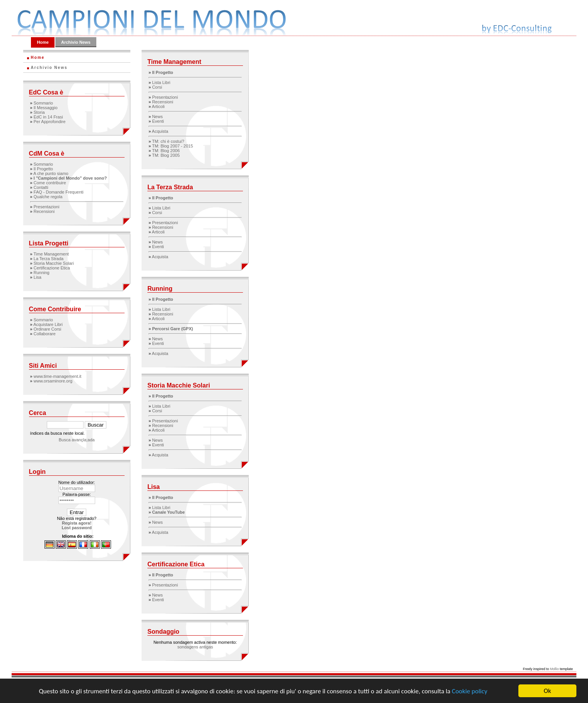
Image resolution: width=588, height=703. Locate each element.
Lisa (38, 277)
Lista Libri (161, 82)
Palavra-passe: (77, 494)
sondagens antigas (195, 647)
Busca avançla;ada (77, 440)
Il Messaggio (46, 108)
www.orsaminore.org (53, 381)
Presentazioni (47, 207)
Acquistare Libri (48, 324)
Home (43, 42)
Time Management (51, 254)
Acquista (160, 131)
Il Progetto (43, 169)
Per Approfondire (50, 122)
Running (42, 273)
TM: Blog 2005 (166, 155)
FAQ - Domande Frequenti (59, 192)
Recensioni (44, 211)
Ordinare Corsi (48, 329)
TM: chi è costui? (168, 141)
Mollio (555, 669)
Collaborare (45, 334)
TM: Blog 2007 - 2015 (173, 146)
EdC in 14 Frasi (48, 117)
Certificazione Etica (52, 268)
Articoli (158, 106)
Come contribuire (50, 183)
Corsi (157, 87)
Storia (39, 112)
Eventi (158, 121)
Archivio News (76, 42)
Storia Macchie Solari (54, 263)
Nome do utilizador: (77, 482)
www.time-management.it (58, 376)
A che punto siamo (51, 173)
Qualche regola (48, 197)
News (157, 117)
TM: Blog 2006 (166, 151)
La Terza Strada (49, 259)
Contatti (41, 187)
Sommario (43, 103)
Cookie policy (470, 691)
